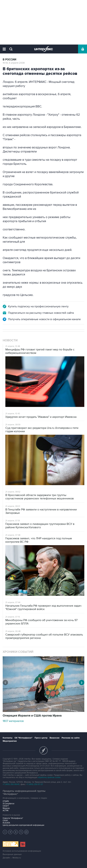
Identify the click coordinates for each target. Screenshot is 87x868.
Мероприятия (10, 741)
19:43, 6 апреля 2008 (14, 63)
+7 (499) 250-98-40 (11, 784)
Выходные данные (12, 854)
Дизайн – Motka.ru (12, 858)
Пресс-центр (41, 738)
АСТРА (6, 811)
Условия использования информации (22, 851)
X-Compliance (9, 804)
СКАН (5, 821)
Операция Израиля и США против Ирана (32, 716)
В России (9, 60)
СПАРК (6, 801)
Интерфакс (44, 49)
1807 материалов (13, 721)
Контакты (8, 738)
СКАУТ (6, 806)
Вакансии (55, 738)
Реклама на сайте (71, 738)
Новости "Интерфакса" (13, 818)
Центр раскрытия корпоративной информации (23, 825)
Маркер (6, 808)
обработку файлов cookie (49, 777)
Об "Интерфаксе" (23, 738)
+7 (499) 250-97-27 (35, 784)
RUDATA (6, 823)
